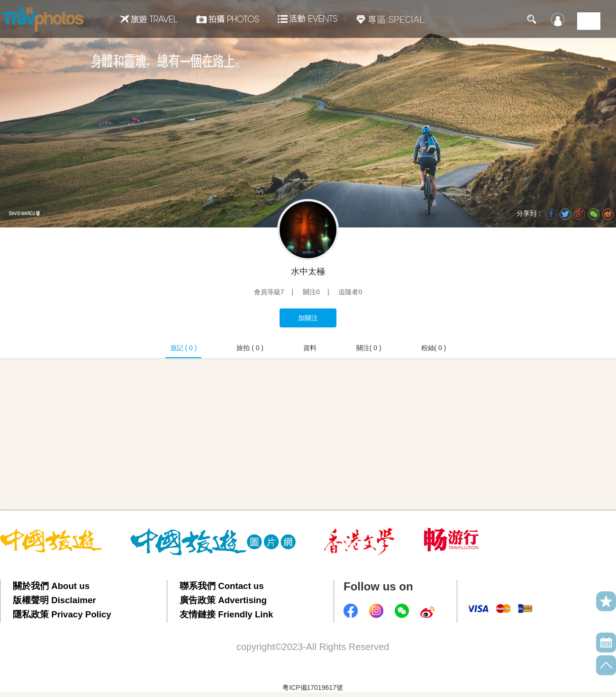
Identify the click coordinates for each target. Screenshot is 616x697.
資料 (310, 348)
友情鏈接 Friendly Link (226, 614)
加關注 (308, 318)
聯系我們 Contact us (222, 586)
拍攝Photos (227, 19)
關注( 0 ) (369, 348)
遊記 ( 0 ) (184, 348)
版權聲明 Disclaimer (54, 600)
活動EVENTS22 (308, 15)
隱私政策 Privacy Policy (62, 614)
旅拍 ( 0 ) (250, 348)
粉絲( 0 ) (434, 348)
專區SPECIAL (391, 19)
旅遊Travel (148, 19)
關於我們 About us (51, 586)
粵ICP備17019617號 (313, 688)
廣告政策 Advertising (223, 600)
